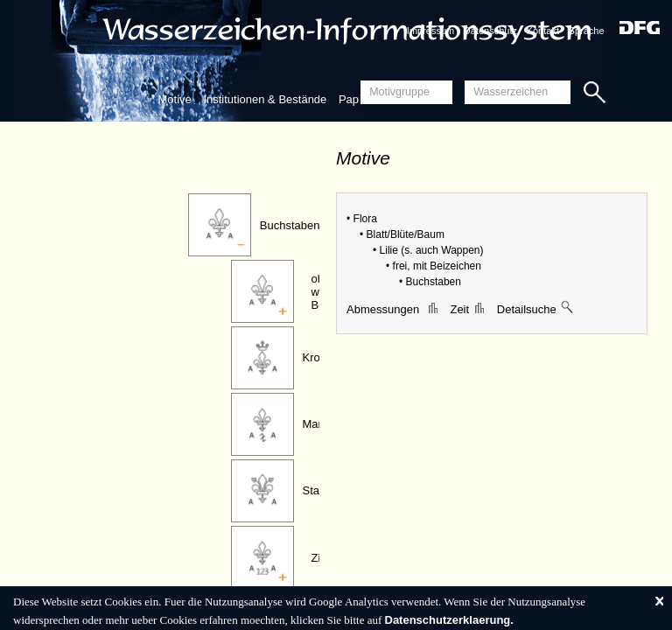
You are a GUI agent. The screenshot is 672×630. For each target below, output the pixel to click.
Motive (174, 99)
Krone (318, 357)
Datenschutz (490, 31)
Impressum (430, 31)
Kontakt (543, 31)
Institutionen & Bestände (265, 99)
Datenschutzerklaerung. (449, 620)
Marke (318, 424)
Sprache (587, 31)
